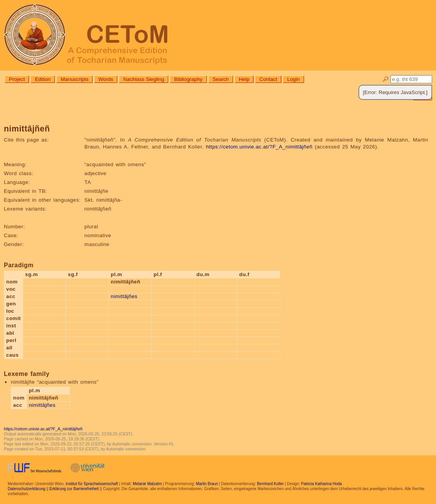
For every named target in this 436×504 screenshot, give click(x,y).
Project (17, 79)
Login (293, 79)
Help (244, 79)
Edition (43, 79)
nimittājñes (124, 296)
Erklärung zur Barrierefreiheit (74, 489)
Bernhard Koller (270, 484)
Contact (268, 79)
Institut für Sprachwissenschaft (92, 484)
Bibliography (188, 79)
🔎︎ (386, 79)
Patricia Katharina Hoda (321, 484)
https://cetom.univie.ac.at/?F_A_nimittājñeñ (259, 147)
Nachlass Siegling (144, 79)
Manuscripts (74, 79)
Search (221, 79)
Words (106, 79)
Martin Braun (207, 484)
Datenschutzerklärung (26, 489)
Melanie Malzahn (147, 484)
